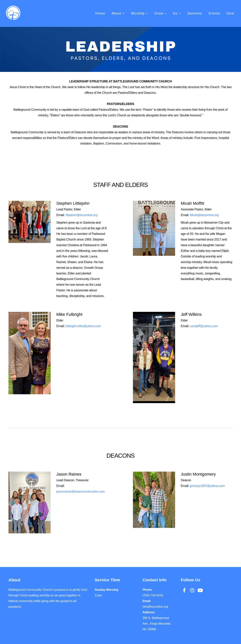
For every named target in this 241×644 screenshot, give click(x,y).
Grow (160, 13)
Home (100, 13)
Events (214, 13)
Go (177, 13)
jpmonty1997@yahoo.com (207, 486)
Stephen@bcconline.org (81, 215)
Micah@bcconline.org (204, 215)
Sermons (195, 13)
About (118, 13)
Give (230, 13)
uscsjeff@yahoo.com (204, 326)
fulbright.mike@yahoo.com (83, 326)
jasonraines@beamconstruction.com (81, 491)
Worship (140, 13)
